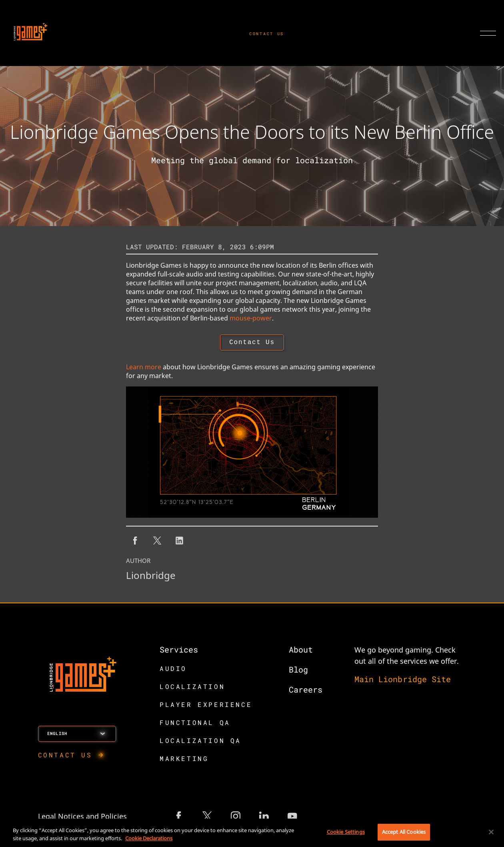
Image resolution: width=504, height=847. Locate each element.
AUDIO (173, 670)
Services (179, 651)
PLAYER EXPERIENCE (206, 706)
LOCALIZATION (192, 688)
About (301, 651)
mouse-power (251, 318)
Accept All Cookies (404, 832)
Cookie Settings (346, 832)
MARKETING (184, 760)
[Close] (491, 832)
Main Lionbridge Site (403, 681)
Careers (306, 691)
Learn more (144, 368)
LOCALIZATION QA (200, 742)
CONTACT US (267, 34)
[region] (252, 833)
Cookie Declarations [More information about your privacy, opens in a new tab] (149, 838)
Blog (298, 671)
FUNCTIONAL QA (195, 724)
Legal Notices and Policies (82, 818)
